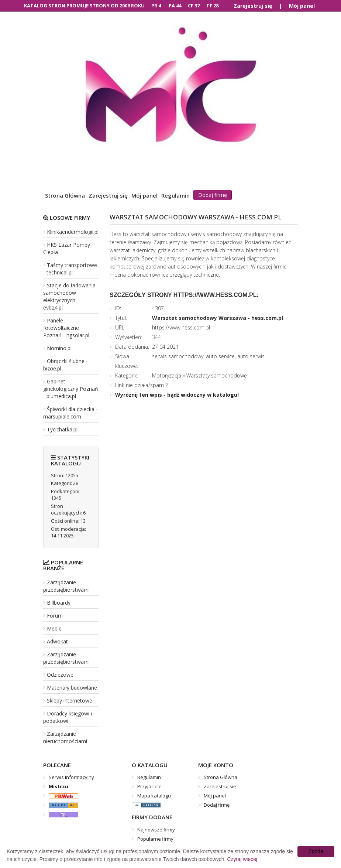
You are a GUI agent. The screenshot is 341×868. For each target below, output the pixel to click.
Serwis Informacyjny (71, 777)
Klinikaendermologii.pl (73, 232)
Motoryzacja (167, 375)
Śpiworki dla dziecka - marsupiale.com (70, 413)
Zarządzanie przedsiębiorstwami (66, 586)
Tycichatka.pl (62, 429)
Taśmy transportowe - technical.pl (70, 269)
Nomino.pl (59, 348)
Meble (54, 628)
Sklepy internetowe (70, 700)
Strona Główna (65, 195)
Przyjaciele (149, 786)
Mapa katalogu (154, 796)
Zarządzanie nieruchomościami (65, 737)
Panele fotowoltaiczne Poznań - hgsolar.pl (66, 328)
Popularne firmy (155, 839)
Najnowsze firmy (156, 830)
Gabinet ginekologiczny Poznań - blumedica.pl (71, 389)
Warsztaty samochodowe (217, 375)
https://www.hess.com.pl (181, 327)
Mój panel (302, 6)
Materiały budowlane (72, 688)
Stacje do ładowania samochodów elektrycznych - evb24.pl (69, 296)
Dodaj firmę (213, 195)
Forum (55, 616)
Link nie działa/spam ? (141, 385)
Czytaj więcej (242, 859)
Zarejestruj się (253, 6)
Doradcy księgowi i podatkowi (68, 717)
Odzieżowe (60, 675)
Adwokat (57, 641)
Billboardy (59, 603)
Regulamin (175, 195)
